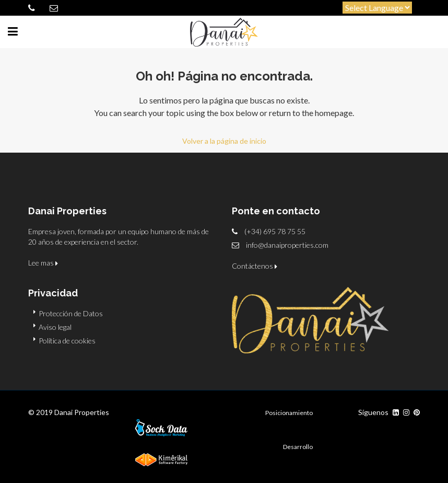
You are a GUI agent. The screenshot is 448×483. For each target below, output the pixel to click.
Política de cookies (67, 341)
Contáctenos (255, 266)
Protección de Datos (71, 313)
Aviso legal (55, 327)
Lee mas (43, 263)
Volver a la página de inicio (224, 141)
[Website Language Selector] (377, 8)
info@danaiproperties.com (287, 245)
